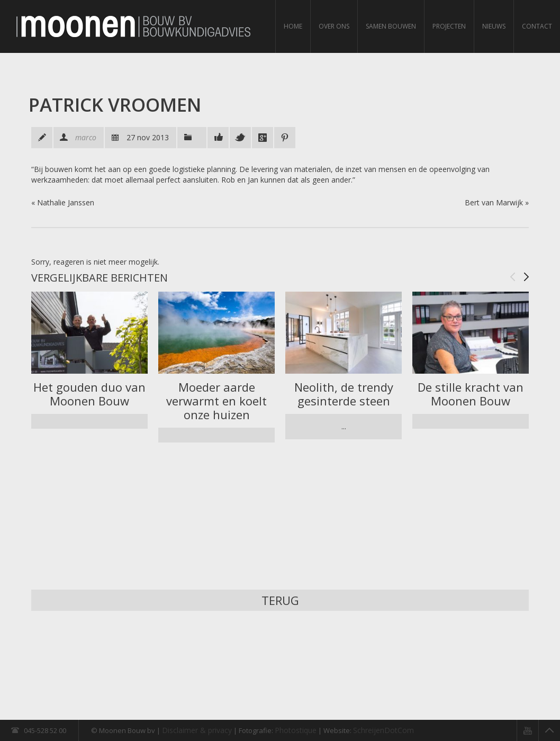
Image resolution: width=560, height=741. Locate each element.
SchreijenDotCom (383, 730)
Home (293, 26)
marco (86, 137)
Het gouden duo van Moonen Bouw (89, 394)
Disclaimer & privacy (197, 730)
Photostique (296, 730)
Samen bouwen (391, 26)
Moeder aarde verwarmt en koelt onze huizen (216, 401)
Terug (280, 600)
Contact (537, 26)
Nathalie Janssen (66, 202)
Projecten (449, 26)
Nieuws (494, 26)
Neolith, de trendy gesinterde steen (344, 394)
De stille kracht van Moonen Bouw (471, 394)
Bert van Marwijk (494, 202)
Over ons (334, 26)
